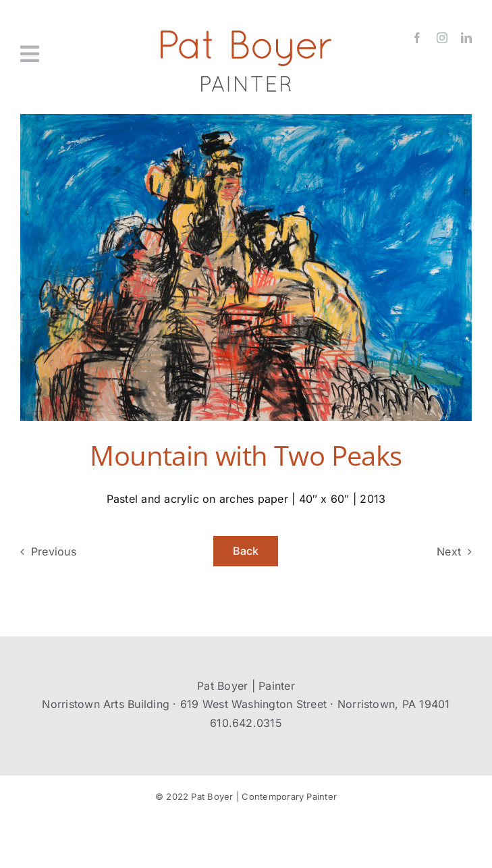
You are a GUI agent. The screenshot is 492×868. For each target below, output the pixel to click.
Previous (54, 551)
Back (246, 551)
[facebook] (417, 38)
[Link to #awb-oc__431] (55, 54)
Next (449, 551)
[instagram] (442, 38)
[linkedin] (466, 38)
